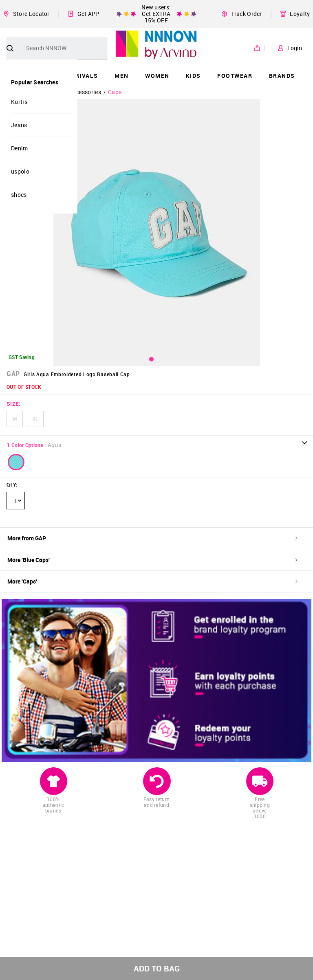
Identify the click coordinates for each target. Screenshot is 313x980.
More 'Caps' (152, 581)
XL (35, 418)
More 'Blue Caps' (152, 560)
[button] (16, 462)
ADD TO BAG (157, 968)
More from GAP (152, 538)
